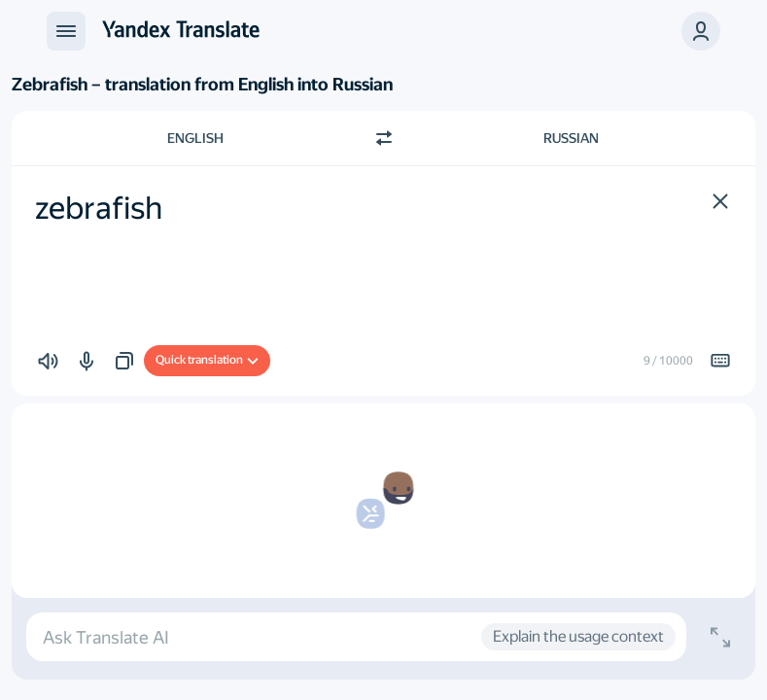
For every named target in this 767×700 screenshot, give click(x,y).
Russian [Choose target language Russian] (571, 138)
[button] (701, 31)
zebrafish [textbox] (99, 208)
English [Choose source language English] (195, 138)
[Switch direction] (384, 138)
